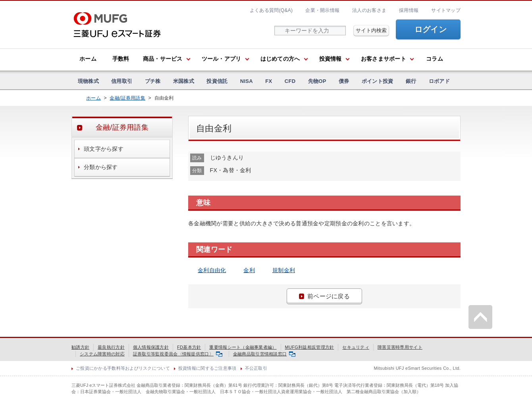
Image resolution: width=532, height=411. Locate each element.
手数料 (121, 59)
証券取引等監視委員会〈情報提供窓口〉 (178, 354)
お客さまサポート (384, 59)
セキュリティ (356, 347)
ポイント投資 (378, 81)
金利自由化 (212, 270)
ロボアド (439, 81)
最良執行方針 (111, 347)
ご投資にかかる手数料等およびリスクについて (123, 368)
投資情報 (331, 59)
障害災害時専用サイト (400, 347)
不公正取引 (256, 368)
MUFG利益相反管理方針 (310, 347)
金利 (249, 270)
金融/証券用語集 (127, 98)
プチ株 (153, 81)
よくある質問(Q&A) (271, 10)
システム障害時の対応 (102, 354)
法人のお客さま (369, 10)
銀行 (411, 81)
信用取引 (122, 81)
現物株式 (88, 81)
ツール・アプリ (222, 59)
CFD (290, 81)
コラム (435, 59)
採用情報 (409, 10)
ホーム (88, 59)
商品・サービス (163, 59)
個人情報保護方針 (151, 347)
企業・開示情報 (322, 10)
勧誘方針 (80, 347)
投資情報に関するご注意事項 (207, 368)
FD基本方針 (189, 347)
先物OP (317, 81)
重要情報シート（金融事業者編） (243, 347)
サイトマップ (446, 10)
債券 (344, 81)
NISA (247, 81)
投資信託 (217, 81)
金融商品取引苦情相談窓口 (264, 354)
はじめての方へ (280, 59)
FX (269, 81)
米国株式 (184, 81)
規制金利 (284, 270)
